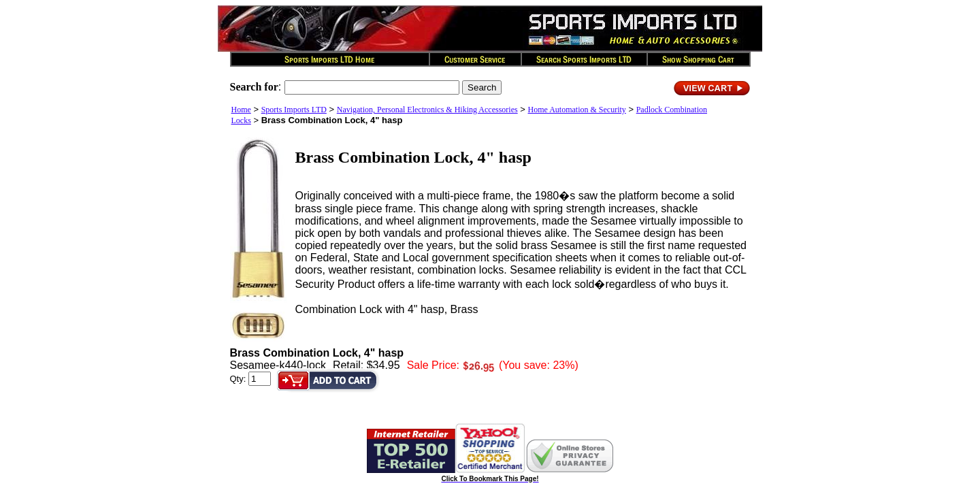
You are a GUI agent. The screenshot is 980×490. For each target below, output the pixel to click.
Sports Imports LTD (294, 110)
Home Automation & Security (577, 110)
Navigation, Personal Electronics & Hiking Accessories (427, 110)
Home (241, 110)
